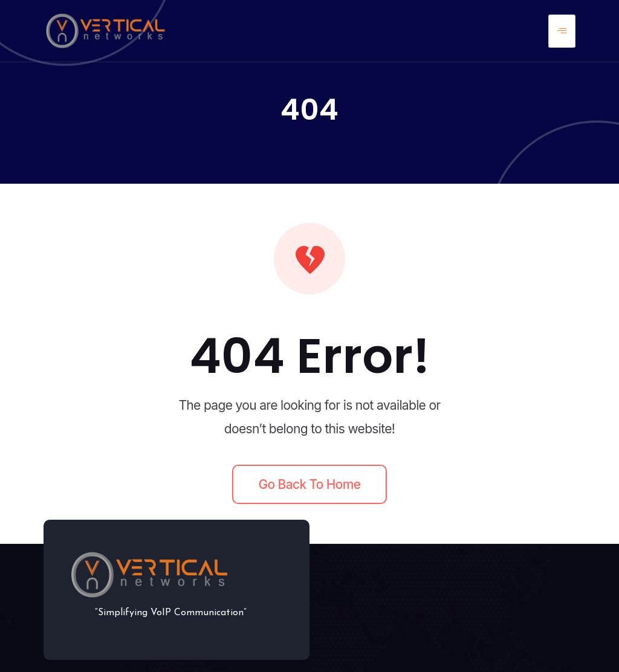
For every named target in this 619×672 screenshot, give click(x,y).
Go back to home (310, 484)
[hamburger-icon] (562, 31)
